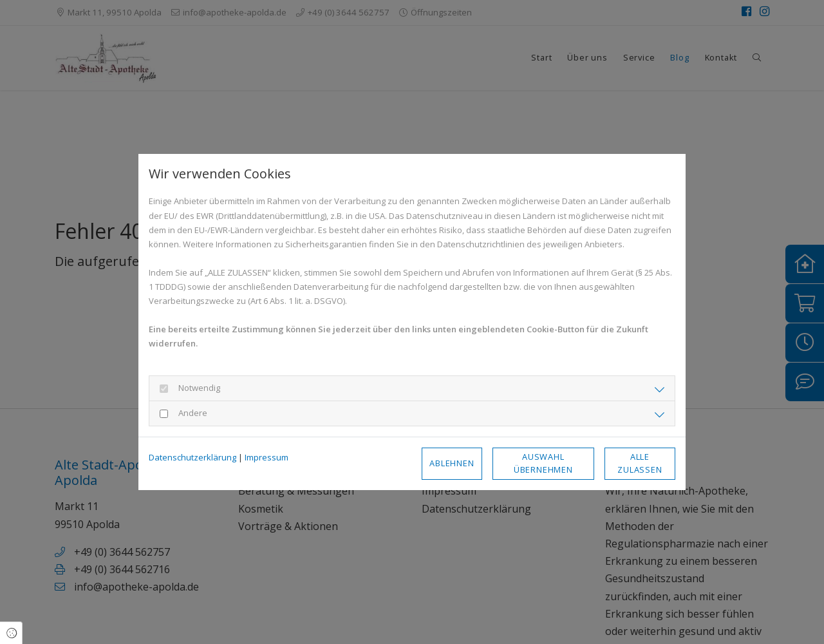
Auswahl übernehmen (543, 463)
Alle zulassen (640, 463)
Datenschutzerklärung (192, 457)
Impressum (267, 457)
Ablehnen (452, 463)
